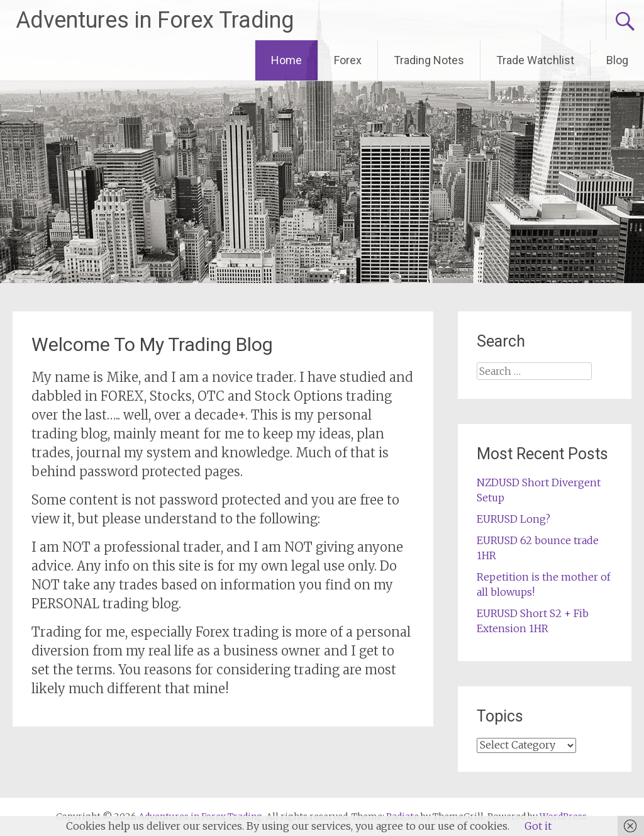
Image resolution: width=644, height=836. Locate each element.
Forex (348, 60)
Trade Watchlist (535, 60)
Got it (538, 826)
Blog (617, 60)
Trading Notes (429, 60)
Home (286, 60)
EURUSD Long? (514, 519)
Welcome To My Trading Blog (152, 344)
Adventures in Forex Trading (155, 20)
